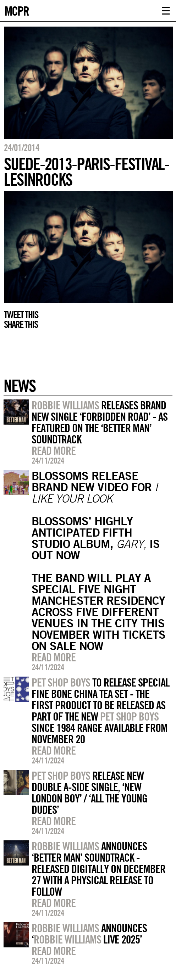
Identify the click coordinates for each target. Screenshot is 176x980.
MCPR (17, 10)
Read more (54, 450)
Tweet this (21, 315)
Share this (21, 324)
